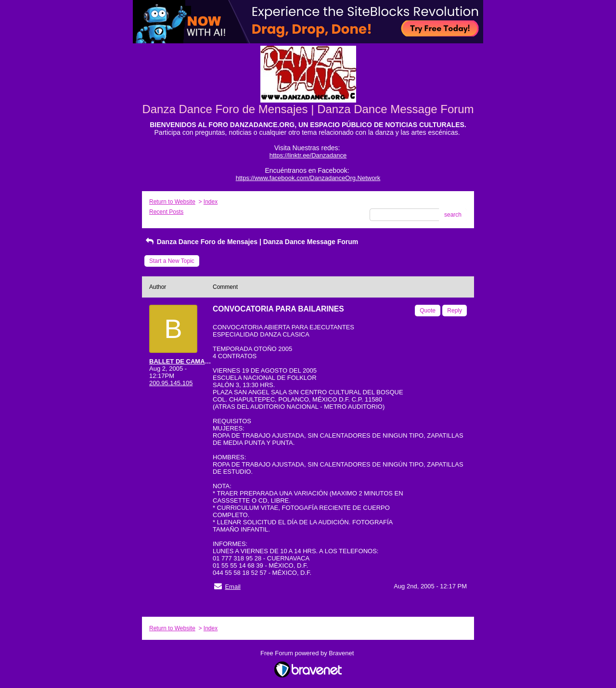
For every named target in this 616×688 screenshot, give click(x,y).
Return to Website (172, 202)
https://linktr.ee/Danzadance (308, 155)
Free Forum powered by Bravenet (308, 653)
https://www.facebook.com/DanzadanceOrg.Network (308, 178)
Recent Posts (166, 212)
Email (233, 587)
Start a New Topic (172, 261)
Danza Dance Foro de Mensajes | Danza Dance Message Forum (251, 242)
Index (211, 202)
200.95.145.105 (171, 383)
